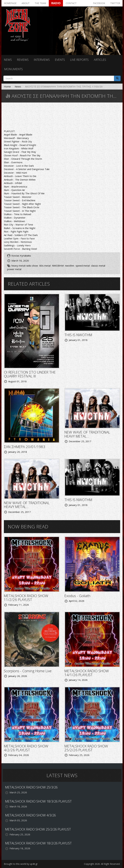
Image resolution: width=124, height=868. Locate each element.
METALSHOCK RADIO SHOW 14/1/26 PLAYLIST (87, 673)
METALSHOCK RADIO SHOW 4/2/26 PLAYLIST (26, 748)
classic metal (98, 266)
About (26, 3)
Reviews (23, 60)
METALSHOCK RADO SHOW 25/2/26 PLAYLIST (86, 748)
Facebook (99, 3)
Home (7, 86)
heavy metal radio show (25, 266)
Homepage (10, 3)
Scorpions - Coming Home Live (28, 671)
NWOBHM (58, 266)
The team (40, 3)
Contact (71, 3)
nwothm (70, 266)
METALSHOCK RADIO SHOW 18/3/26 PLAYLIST (38, 801)
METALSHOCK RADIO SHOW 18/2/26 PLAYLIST (38, 843)
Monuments (13, 69)
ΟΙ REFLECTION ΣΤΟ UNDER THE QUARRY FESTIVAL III (30, 374)
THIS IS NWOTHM (78, 335)
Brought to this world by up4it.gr (21, 864)
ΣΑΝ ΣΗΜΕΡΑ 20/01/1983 (25, 447)
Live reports (79, 60)
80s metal (45, 266)
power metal (14, 269)
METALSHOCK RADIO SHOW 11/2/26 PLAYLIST (26, 598)
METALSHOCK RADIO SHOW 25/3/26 (31, 787)
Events (60, 60)
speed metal (83, 266)
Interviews (42, 60)
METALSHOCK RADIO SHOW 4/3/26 (31, 815)
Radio (56, 3)
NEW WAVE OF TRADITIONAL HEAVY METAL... (87, 434)
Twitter (115, 3)
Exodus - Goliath (77, 596)
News (8, 60)
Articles (100, 60)
